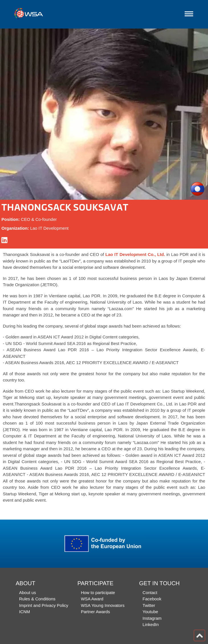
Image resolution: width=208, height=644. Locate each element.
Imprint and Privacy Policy (44, 605)
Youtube (150, 612)
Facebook (152, 599)
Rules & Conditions (37, 599)
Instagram (152, 618)
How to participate (98, 592)
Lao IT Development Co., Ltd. (135, 254)
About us (27, 592)
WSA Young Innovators (103, 605)
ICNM (25, 612)
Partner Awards (95, 612)
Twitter (149, 605)
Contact (150, 592)
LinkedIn (151, 624)
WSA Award (92, 599)
